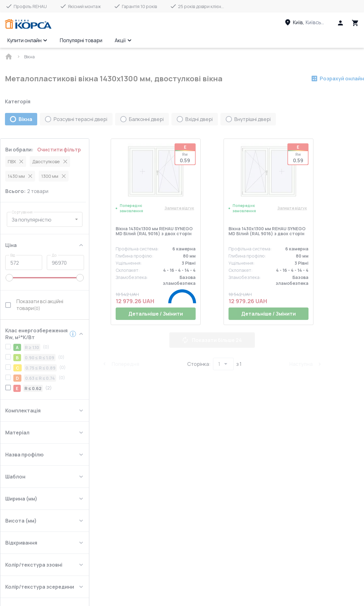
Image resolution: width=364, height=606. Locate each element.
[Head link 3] (310, 22)
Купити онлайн (27, 40)
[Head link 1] (28, 24)
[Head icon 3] (355, 23)
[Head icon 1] (340, 23)
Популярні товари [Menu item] (81, 40)
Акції (123, 40)
